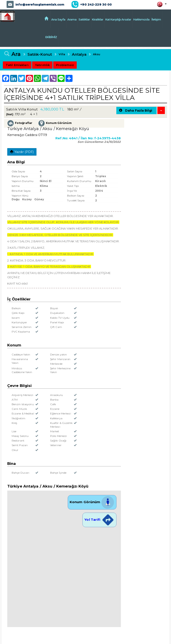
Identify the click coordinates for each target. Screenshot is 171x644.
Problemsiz (65, 64)
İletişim (156, 19)
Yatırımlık (42, 64)
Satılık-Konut (40, 54)
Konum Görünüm (92, 501)
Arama (72, 19)
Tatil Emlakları (17, 64)
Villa (62, 54)
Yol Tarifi (99, 519)
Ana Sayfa (58, 19)
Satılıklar (84, 19)
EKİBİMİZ (57, 37)
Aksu (96, 54)
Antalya (78, 54)
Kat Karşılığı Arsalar (118, 19)
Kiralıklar (98, 19)
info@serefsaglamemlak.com (40, 4)
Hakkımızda (141, 19)
